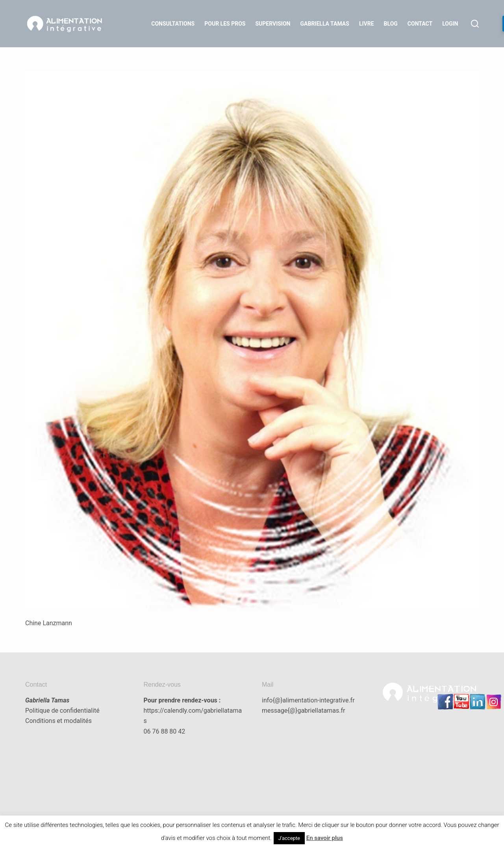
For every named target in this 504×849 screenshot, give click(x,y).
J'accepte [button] (289, 838)
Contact (420, 24)
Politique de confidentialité (62, 711)
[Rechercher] (475, 24)
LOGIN (450, 24)
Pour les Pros (225, 24)
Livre (367, 24)
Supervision (273, 24)
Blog (391, 24)
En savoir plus (325, 838)
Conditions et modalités (58, 721)
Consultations (173, 24)
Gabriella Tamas (325, 24)
